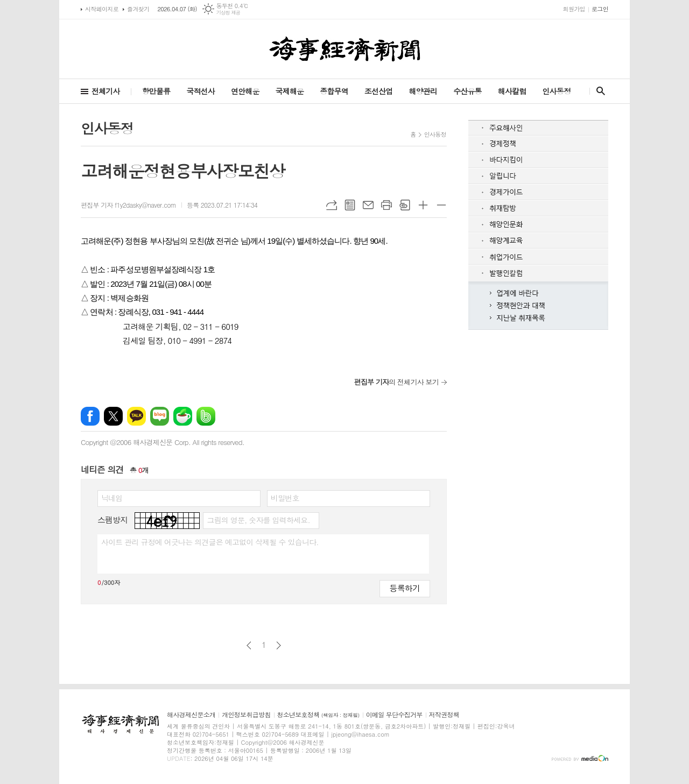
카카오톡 (136, 416)
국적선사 (201, 91)
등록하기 (405, 588)
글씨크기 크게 (423, 205)
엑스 (113, 416)
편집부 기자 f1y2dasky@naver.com (128, 205)
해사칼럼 (512, 91)
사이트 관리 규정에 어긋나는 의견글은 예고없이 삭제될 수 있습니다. (210, 542)
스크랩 (405, 205)
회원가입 (574, 9)
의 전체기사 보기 (396, 382)
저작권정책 (444, 715)
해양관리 (423, 91)
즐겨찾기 (138, 9)
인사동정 (556, 91)
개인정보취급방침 (246, 715)
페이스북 (90, 416)
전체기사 (106, 91)
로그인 (600, 9)
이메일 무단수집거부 (394, 715)
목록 (350, 205)
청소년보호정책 (318, 715)
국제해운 (290, 91)
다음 (279, 645)
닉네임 (112, 498)
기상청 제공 (229, 13)
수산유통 (467, 91)
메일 (368, 205)
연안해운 (245, 91)
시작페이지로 (102, 9)
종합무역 (334, 91)
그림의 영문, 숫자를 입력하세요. (258, 520)
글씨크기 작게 (441, 205)
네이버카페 (183, 416)
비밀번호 (285, 498)
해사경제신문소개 (191, 715)
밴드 (206, 416)
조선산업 (379, 91)
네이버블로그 (160, 416)
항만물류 (156, 91)
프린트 (386, 205)
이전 (249, 645)
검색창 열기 (598, 91)
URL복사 (332, 205)
